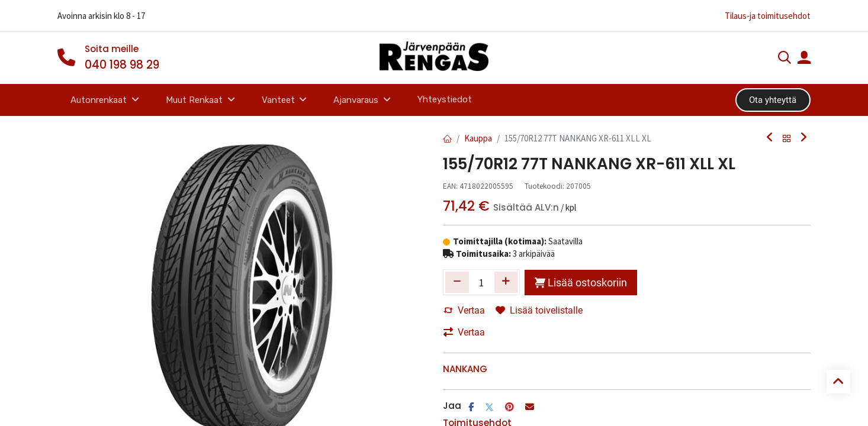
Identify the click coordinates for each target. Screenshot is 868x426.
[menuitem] (444, 100)
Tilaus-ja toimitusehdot (768, 16)
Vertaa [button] (464, 310)
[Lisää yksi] (506, 282)
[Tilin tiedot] (804, 59)
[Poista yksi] (457, 282)
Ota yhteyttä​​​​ (773, 100)
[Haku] (785, 59)
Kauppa (478, 138)
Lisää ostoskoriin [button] (581, 283)
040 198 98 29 (122, 65)
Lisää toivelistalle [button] (539, 310)
